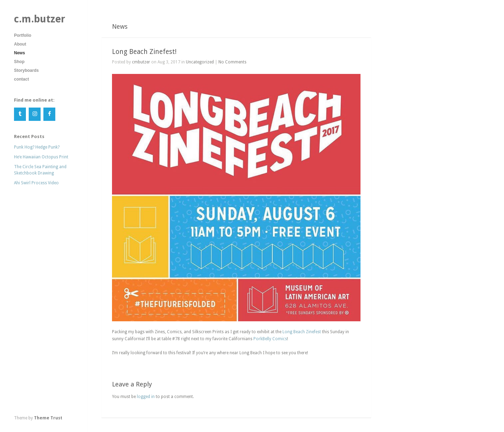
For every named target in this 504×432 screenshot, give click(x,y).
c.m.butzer (40, 19)
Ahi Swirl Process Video (36, 183)
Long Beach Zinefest (302, 332)
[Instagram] (35, 114)
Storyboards (26, 70)
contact (22, 79)
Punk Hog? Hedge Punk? (37, 147)
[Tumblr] (20, 114)
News (19, 53)
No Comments (232, 62)
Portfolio (23, 35)
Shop (19, 62)
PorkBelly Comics (270, 339)
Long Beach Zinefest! (144, 52)
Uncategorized (200, 62)
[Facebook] (49, 114)
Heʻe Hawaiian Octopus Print (41, 157)
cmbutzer (141, 62)
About (20, 44)
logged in (146, 397)
